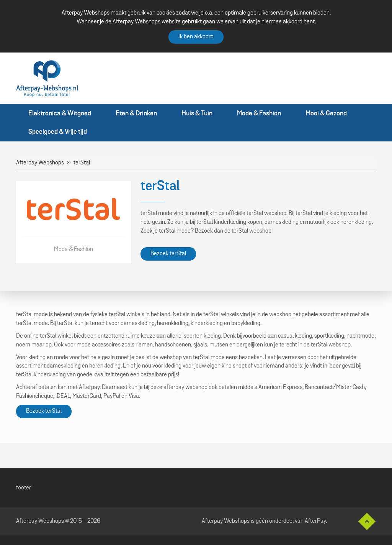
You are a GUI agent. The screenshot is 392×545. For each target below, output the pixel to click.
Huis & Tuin (197, 113)
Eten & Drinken (136, 113)
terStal (82, 163)
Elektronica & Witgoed (60, 113)
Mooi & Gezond (326, 113)
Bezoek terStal (168, 254)
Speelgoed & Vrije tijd (58, 132)
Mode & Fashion (259, 113)
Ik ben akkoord (196, 37)
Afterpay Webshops (40, 163)
